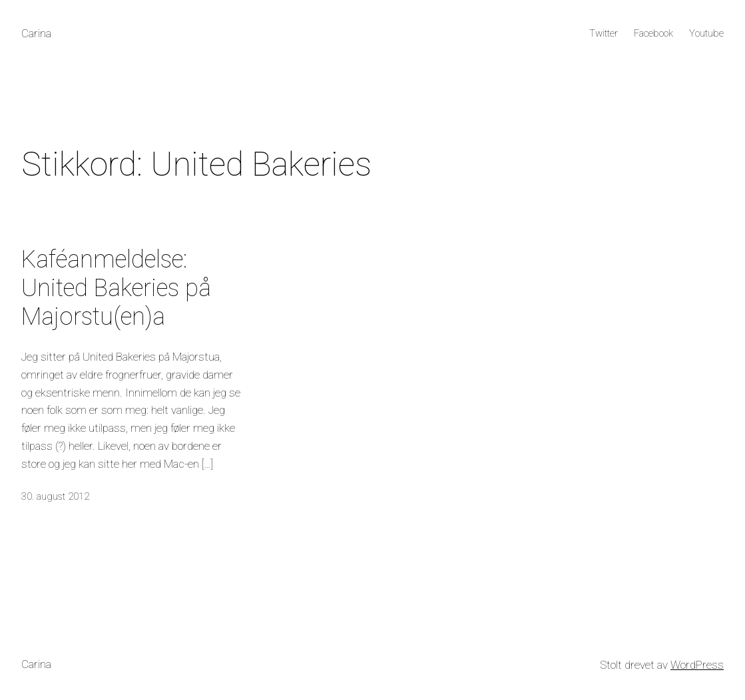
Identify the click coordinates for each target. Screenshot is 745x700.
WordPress (697, 665)
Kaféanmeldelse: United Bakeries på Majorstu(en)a (116, 288)
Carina (36, 33)
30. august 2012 (55, 496)
